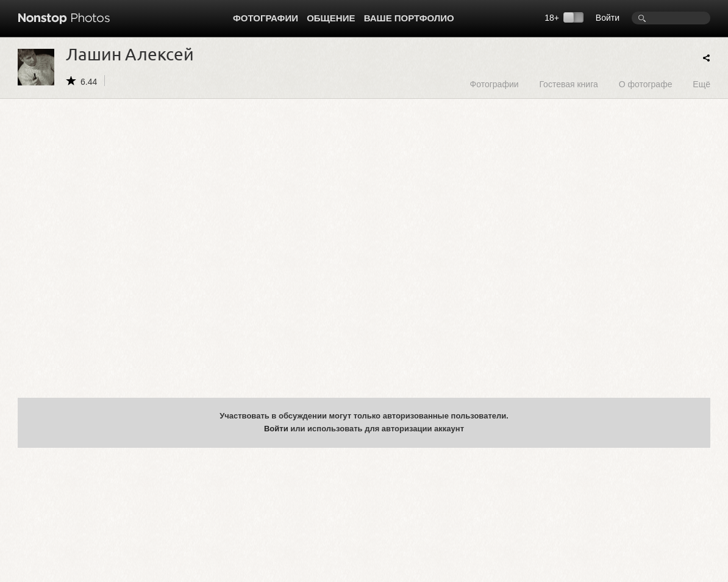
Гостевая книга (568, 84)
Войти (608, 18)
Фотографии (266, 18)
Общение (331, 18)
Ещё (701, 84)
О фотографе (646, 84)
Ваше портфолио (409, 18)
